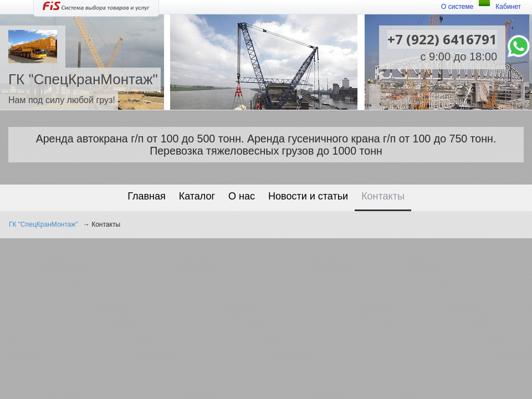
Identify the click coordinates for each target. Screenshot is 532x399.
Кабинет (508, 7)
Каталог (197, 196)
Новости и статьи (308, 196)
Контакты (383, 196)
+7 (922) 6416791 (442, 39)
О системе (457, 7)
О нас (242, 196)
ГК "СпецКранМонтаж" (44, 224)
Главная (147, 196)
